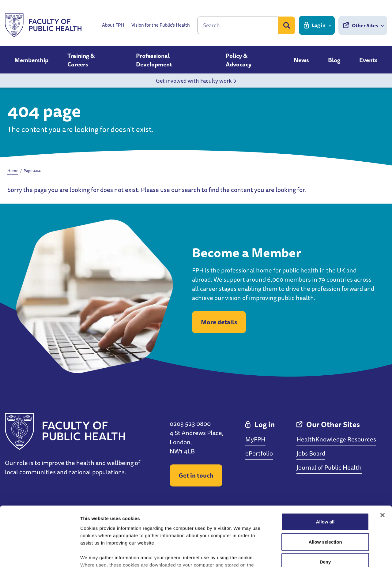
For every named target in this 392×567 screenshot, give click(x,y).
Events (368, 60)
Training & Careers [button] (81, 60)
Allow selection (325, 493)
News (301, 60)
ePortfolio (259, 453)
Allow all (325, 473)
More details (219, 322)
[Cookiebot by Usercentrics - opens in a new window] (40, 555)
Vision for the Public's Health (161, 25)
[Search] (238, 25)
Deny (325, 514)
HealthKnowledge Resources (336, 439)
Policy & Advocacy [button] (239, 60)
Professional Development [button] (154, 60)
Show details (321, 555)
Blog (334, 60)
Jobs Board (311, 453)
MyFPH (255, 439)
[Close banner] (383, 467)
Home (13, 171)
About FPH (113, 25)
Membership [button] (31, 60)
